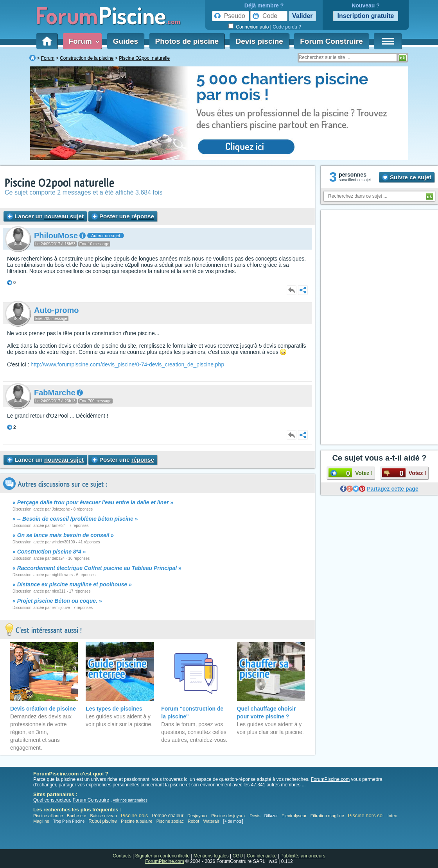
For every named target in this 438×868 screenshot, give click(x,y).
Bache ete (77, 816)
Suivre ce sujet (407, 177)
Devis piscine (259, 41)
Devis (255, 816)
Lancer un (45, 216)
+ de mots (233, 821)
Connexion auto (252, 27)
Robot (193, 821)
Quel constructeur (52, 800)
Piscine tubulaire (137, 821)
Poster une (123, 216)
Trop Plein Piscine (69, 821)
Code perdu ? (287, 27)
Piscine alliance (48, 816)
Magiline (41, 821)
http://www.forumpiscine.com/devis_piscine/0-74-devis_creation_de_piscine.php (127, 364)
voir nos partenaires (130, 800)
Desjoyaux (198, 816)
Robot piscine (103, 821)
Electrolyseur (294, 816)
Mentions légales (211, 856)
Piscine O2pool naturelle (59, 183)
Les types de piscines (114, 709)
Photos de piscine (187, 41)
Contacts (122, 856)
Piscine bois (134, 815)
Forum (83, 41)
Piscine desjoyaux (228, 816)
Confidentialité (262, 856)
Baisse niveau (103, 816)
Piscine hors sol (366, 815)
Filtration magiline (327, 816)
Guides (126, 41)
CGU (238, 856)
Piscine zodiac (170, 821)
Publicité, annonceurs (303, 856)
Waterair (211, 821)
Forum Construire (331, 41)
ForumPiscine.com (330, 779)
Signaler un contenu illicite (162, 856)
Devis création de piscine (43, 709)
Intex (392, 816)
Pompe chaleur (168, 816)
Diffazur (271, 816)
